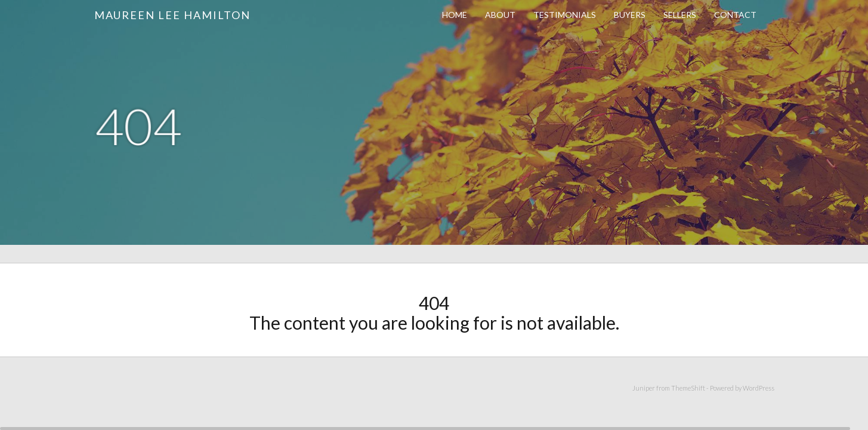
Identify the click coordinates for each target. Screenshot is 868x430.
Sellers (680, 15)
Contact (735, 15)
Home (455, 15)
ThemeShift (688, 388)
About (500, 15)
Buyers (630, 15)
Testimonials (565, 15)
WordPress (759, 388)
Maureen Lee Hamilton (172, 15)
